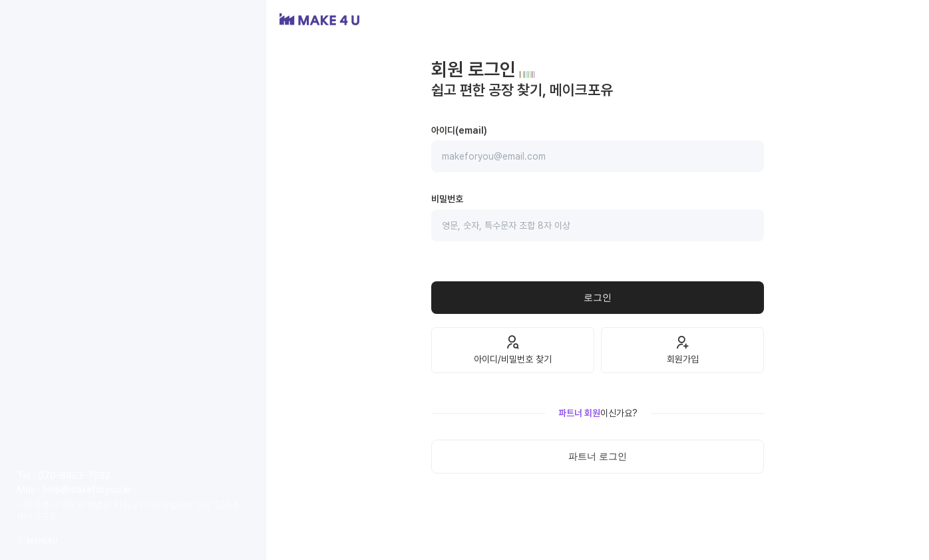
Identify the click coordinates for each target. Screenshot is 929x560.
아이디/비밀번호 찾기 (513, 350)
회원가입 (682, 350)
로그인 (598, 297)
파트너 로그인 (598, 456)
